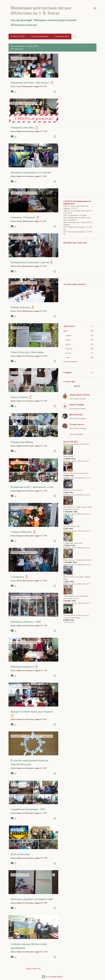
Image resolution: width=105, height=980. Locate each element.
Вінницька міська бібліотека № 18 (77, 603)
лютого (68, 353)
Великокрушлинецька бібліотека (76, 444)
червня (68, 335)
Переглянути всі (17, 49)
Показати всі (69, 622)
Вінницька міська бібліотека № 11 (77, 478)
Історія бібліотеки (61, 36)
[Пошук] (95, 8)
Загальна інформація (40, 36)
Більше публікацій (33, 969)
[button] (55, 92)
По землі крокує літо (72, 526)
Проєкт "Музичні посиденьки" (76, 473)
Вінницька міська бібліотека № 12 (77, 495)
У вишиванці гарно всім (73, 543)
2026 (65, 331)
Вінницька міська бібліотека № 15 (77, 548)
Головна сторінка (18, 36)
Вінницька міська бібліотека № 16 (77, 565)
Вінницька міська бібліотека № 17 (77, 584)
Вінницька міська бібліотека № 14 (77, 531)
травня (68, 340)
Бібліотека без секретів (73, 490)
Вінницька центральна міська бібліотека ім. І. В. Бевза (41, 10)
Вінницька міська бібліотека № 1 (76, 461)
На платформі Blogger (53, 977)
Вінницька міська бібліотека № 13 (77, 514)
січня (68, 357)
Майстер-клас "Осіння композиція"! (78, 560)
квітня (68, 344)
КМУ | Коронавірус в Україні (75, 215)
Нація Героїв (68, 456)
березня (69, 349)
